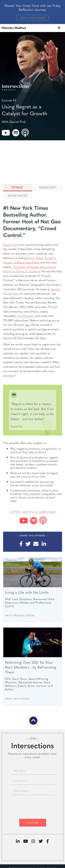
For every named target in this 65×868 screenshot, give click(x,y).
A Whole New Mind (26, 262)
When (40, 258)
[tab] (18, 188)
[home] (20, 28)
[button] (59, 28)
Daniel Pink (10, 245)
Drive (31, 258)
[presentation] (33, 808)
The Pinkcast (25, 316)
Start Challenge (33, 18)
